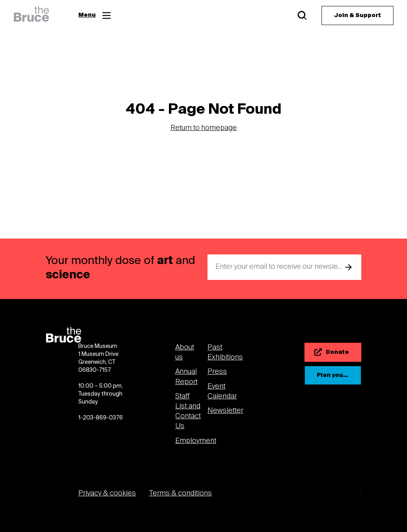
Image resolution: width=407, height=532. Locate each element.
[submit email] (349, 267)
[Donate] (333, 352)
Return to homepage (204, 128)
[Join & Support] (358, 16)
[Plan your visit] (333, 375)
